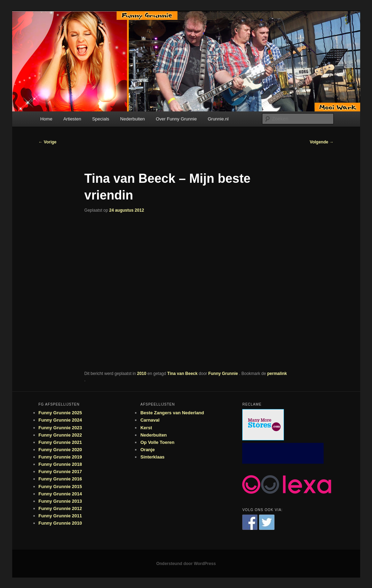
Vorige (48, 142)
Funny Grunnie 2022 (60, 435)
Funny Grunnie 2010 (60, 523)
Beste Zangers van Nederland (172, 413)
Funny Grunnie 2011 (60, 516)
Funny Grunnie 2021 (60, 442)
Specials (101, 119)
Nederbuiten (132, 119)
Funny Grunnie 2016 (60, 479)
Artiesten (72, 119)
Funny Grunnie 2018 (60, 464)
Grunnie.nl (218, 119)
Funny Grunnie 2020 (60, 450)
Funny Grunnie (224, 374)
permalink (277, 374)
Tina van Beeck (183, 374)
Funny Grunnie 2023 (60, 428)
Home (46, 119)
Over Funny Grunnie (176, 119)
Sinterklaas (152, 457)
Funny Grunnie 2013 (60, 501)
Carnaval (150, 420)
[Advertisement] (283, 453)
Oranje (147, 450)
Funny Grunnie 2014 (60, 494)
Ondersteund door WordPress (186, 564)
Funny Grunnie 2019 (60, 457)
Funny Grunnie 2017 (60, 472)
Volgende (322, 142)
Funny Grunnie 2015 (60, 487)
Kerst (146, 428)
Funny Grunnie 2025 (60, 413)
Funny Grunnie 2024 (60, 420)
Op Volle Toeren (157, 442)
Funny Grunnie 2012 (60, 508)
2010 (142, 374)
